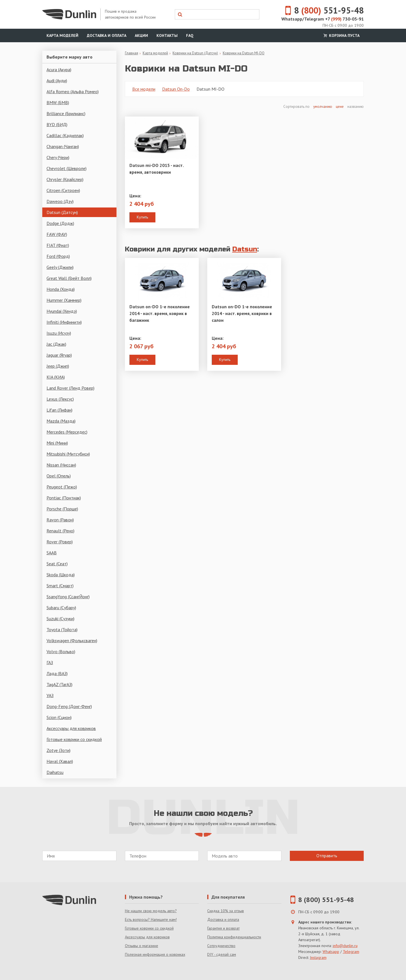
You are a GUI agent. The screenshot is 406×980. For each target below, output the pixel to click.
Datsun (245, 249)
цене (340, 107)
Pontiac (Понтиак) (64, 498)
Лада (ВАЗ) (57, 673)
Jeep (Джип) (58, 366)
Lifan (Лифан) (59, 410)
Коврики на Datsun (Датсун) (195, 53)
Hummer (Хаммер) (64, 300)
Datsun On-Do (176, 89)
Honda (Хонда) (61, 289)
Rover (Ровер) (60, 542)
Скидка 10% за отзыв (226, 911)
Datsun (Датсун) (62, 212)
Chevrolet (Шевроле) (67, 168)
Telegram (351, 952)
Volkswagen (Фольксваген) (72, 640)
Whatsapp (331, 952)
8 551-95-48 (321, 10)
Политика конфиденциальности (234, 937)
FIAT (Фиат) (58, 245)
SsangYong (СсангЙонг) (68, 597)
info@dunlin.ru (345, 946)
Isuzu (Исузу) (59, 333)
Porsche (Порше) (62, 509)
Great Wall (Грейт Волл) (69, 278)
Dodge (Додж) (60, 223)
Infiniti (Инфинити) (64, 322)
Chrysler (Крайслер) (65, 179)
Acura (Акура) (59, 70)
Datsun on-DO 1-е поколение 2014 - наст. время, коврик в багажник (160, 313)
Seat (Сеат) (57, 564)
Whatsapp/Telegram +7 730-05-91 (323, 19)
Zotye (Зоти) (59, 750)
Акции (141, 35)
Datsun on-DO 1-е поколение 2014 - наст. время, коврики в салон (242, 313)
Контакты (167, 35)
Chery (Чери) (58, 157)
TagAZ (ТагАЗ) (59, 684)
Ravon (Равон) (60, 520)
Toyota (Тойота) (62, 629)
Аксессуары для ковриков (71, 728)
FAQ (190, 35)
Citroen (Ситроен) (63, 190)
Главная (132, 53)
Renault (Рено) (60, 531)
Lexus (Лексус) (60, 399)
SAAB (52, 553)
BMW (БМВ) (58, 102)
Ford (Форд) (58, 256)
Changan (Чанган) (63, 146)
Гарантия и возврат (223, 928)
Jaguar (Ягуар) (59, 355)
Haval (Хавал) (60, 761)
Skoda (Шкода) (61, 575)
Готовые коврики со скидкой (74, 739)
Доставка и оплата (107, 35)
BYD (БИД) (57, 124)
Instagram (318, 957)
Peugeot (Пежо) (62, 487)
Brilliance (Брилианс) (66, 113)
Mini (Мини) (57, 443)
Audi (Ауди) (57, 81)
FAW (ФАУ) (57, 234)
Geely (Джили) (60, 267)
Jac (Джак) (56, 344)
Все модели (144, 89)
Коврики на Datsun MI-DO (244, 53)
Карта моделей (62, 35)
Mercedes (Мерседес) (67, 432)
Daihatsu (55, 772)
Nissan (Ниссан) (61, 465)
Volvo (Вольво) (61, 651)
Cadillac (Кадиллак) (65, 135)
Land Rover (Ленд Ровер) (70, 388)
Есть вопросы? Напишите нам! (151, 919)
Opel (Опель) (59, 476)
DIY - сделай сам (222, 954)
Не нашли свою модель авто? (151, 911)
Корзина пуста (341, 35)
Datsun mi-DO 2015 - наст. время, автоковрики (156, 169)
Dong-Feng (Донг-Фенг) (69, 706)
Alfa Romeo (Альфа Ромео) (73, 91)
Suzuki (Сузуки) (60, 619)
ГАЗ (50, 662)
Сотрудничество (221, 946)
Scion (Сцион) (59, 717)
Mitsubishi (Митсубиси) (68, 454)
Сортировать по (297, 107)
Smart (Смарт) (60, 586)
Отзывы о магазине (142, 946)
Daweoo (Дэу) (60, 201)
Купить (142, 217)
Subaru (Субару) (61, 608)
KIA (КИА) (56, 377)
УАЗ (50, 695)
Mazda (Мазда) (61, 421)
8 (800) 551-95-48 (326, 900)
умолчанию (323, 107)
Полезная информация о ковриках (155, 954)
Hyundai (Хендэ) (62, 311)
